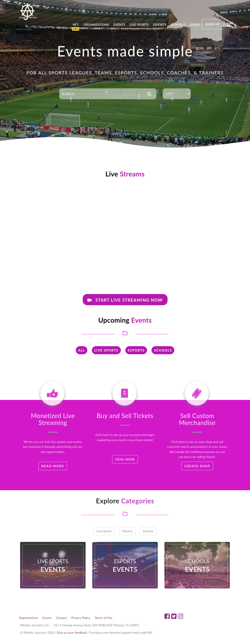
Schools (178, 25)
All (82, 350)
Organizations (96, 25)
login (195, 25)
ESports (136, 350)
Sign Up (213, 24)
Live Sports (139, 25)
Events (119, 25)
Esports (160, 25)
